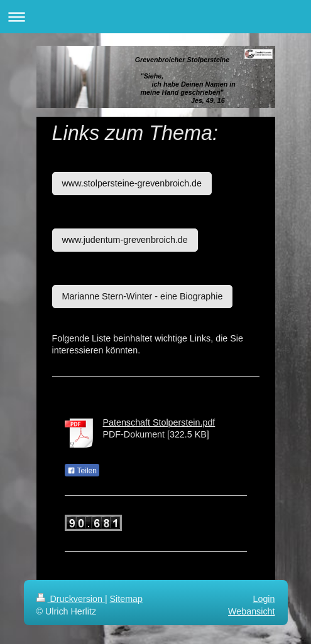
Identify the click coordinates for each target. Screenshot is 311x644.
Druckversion (71, 599)
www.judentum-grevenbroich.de (125, 240)
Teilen (82, 471)
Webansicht (251, 611)
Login (264, 599)
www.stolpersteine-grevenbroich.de (132, 183)
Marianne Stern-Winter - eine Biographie (143, 296)
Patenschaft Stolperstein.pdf (159, 422)
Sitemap (126, 599)
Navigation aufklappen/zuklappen (155, 17)
